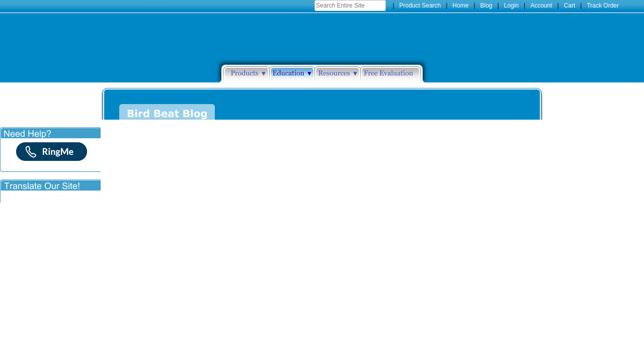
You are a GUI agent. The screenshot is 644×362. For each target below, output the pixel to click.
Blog (487, 6)
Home (460, 6)
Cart (570, 6)
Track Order (603, 6)
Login (511, 6)
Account (541, 6)
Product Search (420, 6)
